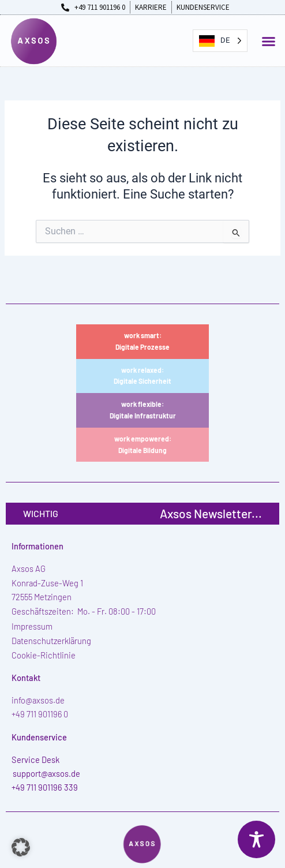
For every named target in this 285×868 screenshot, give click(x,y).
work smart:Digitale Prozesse (142, 341)
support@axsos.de (46, 773)
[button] (269, 42)
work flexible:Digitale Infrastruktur (143, 410)
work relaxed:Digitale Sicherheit (142, 376)
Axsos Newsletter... (211, 513)
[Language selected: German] (220, 41)
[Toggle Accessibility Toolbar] (256, 839)
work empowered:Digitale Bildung (143, 444)
